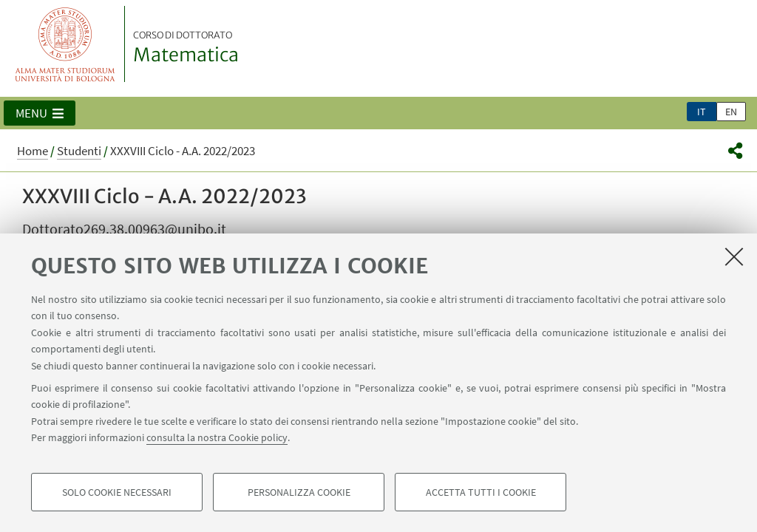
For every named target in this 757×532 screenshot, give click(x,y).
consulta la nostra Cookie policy (217, 437)
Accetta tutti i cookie (481, 492)
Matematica (186, 48)
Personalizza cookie (299, 492)
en (731, 112)
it (702, 112)
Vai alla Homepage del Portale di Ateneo (65, 44)
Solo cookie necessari (117, 492)
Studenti (79, 151)
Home (33, 151)
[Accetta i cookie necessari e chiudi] (734, 256)
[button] (40, 113)
